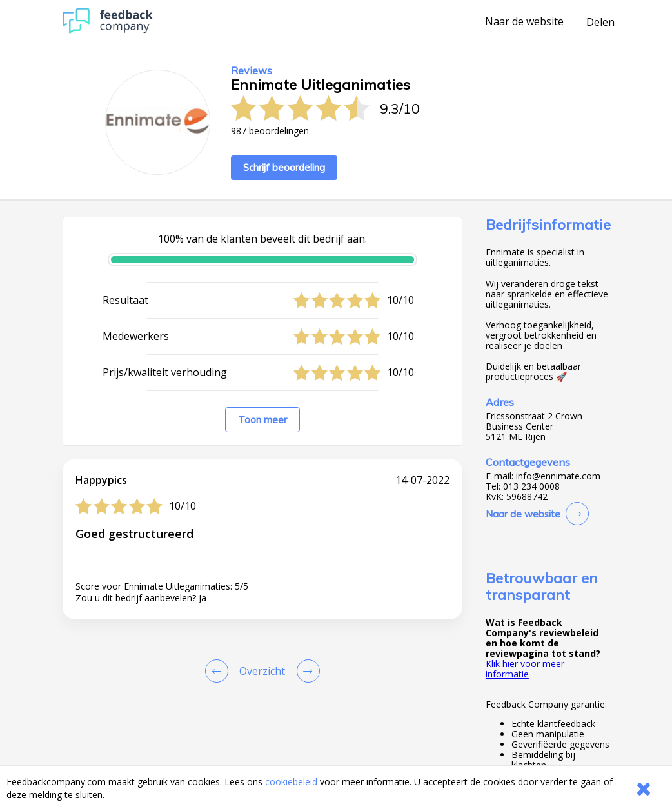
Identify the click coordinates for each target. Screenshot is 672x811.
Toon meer (262, 420)
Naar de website (524, 22)
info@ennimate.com (558, 476)
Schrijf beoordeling (284, 167)
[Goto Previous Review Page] (219, 671)
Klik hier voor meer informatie (525, 669)
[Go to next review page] (306, 671)
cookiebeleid (291, 782)
